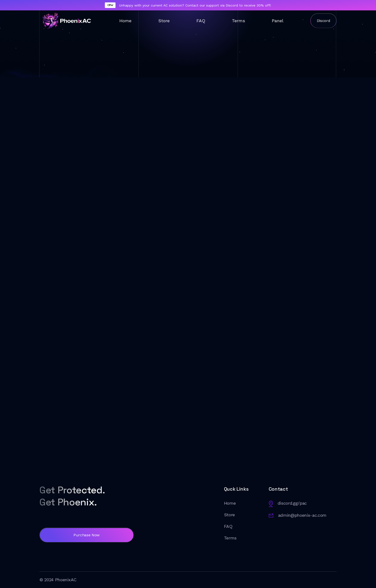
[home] (66, 21)
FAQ (201, 21)
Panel (278, 21)
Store (164, 21)
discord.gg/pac (292, 503)
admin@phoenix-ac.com (302, 515)
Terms (239, 21)
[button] (188, 145)
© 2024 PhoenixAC (58, 580)
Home (125, 21)
